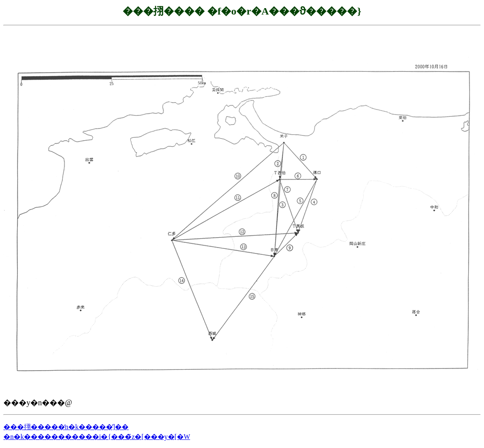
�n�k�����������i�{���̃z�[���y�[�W (97, 437)
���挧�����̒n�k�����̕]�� (66, 427)
